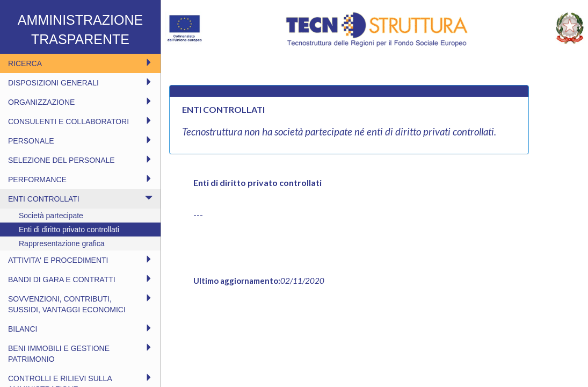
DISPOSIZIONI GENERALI (80, 83)
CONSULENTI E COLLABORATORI (80, 121)
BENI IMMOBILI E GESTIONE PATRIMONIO (80, 353)
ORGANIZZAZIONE (80, 102)
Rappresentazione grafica (62, 243)
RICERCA (80, 63)
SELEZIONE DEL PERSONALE (80, 160)
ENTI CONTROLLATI (80, 199)
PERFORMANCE (80, 179)
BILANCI (80, 329)
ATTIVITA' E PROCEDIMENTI (80, 260)
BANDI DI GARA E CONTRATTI (80, 279)
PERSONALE (80, 141)
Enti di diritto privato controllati (69, 230)
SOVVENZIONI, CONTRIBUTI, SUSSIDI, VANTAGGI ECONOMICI (80, 304)
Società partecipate (51, 216)
